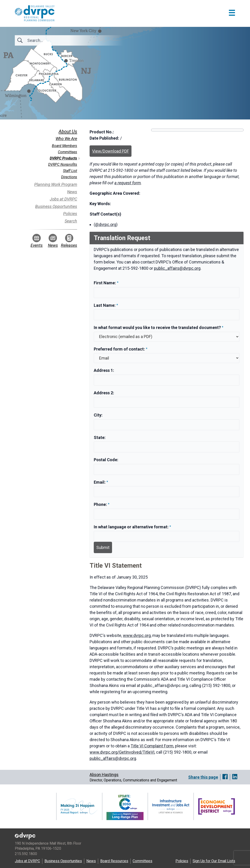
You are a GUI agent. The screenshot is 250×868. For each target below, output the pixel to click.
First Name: (105, 283)
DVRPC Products (63, 158)
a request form (128, 183)
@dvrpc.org (106, 224)
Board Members (64, 146)
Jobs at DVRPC (63, 199)
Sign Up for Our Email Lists (214, 861)
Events (37, 241)
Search (71, 221)
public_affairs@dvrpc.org (177, 268)
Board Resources (114, 861)
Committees (67, 152)
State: (100, 437)
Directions (69, 177)
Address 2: (104, 393)
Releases (69, 241)
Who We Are (66, 139)
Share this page (203, 777)
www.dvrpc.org (137, 635)
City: (98, 415)
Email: (100, 482)
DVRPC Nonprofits (63, 165)
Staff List (70, 171)
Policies (70, 214)
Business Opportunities (56, 206)
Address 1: (104, 370)
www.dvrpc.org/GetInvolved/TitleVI (122, 752)
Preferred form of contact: (119, 349)
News (72, 192)
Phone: (101, 504)
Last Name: (105, 305)
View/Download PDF (111, 151)
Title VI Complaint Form (152, 746)
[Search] (52, 40)
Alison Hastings (104, 775)
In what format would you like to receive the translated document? (157, 327)
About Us (68, 132)
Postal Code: (106, 460)
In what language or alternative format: (131, 527)
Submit (103, 547)
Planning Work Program (56, 184)
